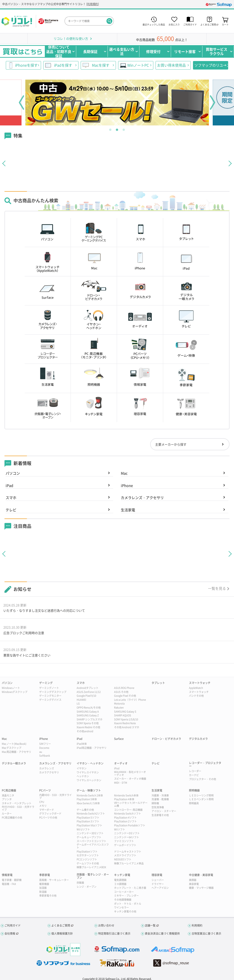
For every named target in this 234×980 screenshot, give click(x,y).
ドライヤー (158, 884)
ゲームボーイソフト (125, 845)
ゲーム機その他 (85, 810)
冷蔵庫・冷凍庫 (160, 795)
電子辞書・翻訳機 (12, 880)
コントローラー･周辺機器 (128, 810)
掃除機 (155, 803)
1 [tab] (110, 129)
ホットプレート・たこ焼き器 (130, 888)
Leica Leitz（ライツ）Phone (130, 700)
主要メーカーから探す (171, 444)
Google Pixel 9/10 (86, 696)
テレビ (11, 510)
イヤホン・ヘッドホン (90, 763)
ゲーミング (46, 683)
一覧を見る (217, 588)
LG (78, 704)
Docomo (44, 748)
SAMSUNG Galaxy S (125, 712)
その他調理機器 (123, 900)
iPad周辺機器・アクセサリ (92, 748)
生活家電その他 (160, 815)
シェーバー (158, 880)
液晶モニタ (8, 795)
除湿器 (43, 892)
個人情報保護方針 (62, 933)
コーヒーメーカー (124, 892)
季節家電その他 (48, 896)
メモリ (43, 806)
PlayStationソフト (87, 852)
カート (225, 24)
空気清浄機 (158, 807)
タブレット (158, 683)
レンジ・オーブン (87, 887)
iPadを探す (63, 65)
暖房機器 (44, 884)
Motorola (119, 704)
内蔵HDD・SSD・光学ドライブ (55, 796)
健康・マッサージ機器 (201, 888)
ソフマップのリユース (211, 65)
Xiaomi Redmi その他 (88, 727)
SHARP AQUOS (123, 715)
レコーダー (195, 771)
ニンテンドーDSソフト (127, 833)
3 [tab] (124, 129)
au (41, 752)
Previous (22, 102)
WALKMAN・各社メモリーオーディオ (130, 773)
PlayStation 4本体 (124, 799)
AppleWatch (196, 688)
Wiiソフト (120, 829)
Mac (124, 473)
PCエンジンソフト (87, 859)
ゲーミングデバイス (50, 700)
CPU (42, 802)
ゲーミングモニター (50, 696)
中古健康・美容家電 (201, 875)
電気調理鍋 (120, 880)
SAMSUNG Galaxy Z (88, 715)
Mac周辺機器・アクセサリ (16, 752)
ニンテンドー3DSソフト (90, 833)
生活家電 (128, 510)
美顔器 (193, 880)
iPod (117, 768)
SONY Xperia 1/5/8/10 (126, 719)
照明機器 (194, 790)
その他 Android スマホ (127, 727)
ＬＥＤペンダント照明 (201, 799)
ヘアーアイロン (160, 888)
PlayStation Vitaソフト (89, 825)
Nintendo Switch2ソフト (91, 814)
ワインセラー (121, 907)
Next (212, 102)
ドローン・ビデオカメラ (166, 739)
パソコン (13, 473)
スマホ (11, 497)
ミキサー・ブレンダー (126, 896)
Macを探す (101, 65)
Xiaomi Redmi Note (125, 723)
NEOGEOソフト (123, 859)
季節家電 (45, 875)
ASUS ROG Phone (124, 688)
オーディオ (121, 763)
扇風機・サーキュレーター (54, 880)
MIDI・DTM (121, 783)
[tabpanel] (117, 103)
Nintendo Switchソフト (128, 814)
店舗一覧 (150, 925)
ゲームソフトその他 (88, 863)
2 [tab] (117, 129)
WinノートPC (138, 65)
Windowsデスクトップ (15, 692)
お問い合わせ (106, 925)
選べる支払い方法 (122, 51)
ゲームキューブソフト (89, 837)
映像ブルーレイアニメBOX (91, 867)
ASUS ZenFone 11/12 (89, 692)
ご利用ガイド (190, 24)
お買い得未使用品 (171, 65)
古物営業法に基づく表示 (206, 933)
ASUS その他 (121, 692)
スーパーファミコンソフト (91, 841)
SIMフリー (45, 744)
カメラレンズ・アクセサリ (142, 497)
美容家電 (194, 884)
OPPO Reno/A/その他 (89, 708)
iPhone (127, 485)
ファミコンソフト (124, 841)
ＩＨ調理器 (120, 884)
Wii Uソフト (83, 829)
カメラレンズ (47, 768)
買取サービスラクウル (217, 51)
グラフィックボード (50, 814)
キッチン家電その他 (125, 911)
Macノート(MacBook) (14, 744)
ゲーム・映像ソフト (89, 790)
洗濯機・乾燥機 (160, 799)
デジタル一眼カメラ (14, 763)
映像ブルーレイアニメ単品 (129, 863)
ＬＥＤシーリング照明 (201, 795)
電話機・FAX (9, 884)
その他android (85, 731)
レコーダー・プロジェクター (205, 765)
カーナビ (194, 775)
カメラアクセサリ (49, 772)
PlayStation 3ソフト (88, 821)
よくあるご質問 (61, 925)
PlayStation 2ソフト (125, 821)
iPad (9, 485)
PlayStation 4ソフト (125, 818)
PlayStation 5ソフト (88, 818)
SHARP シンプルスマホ (90, 719)
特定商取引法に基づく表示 (114, 933)
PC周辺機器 (9, 790)
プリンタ (7, 799)
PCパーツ (45, 790)
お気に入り (174, 24)
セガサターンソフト (88, 855)
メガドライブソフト (125, 855)
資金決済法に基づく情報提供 (162, 933)
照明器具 (194, 803)
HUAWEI (81, 700)
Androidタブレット (88, 688)
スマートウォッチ (200, 683)
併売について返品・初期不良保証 (59, 51)
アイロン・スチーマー (164, 811)
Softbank (45, 756)
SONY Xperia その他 (88, 723)
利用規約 (93, 4)
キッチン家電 (122, 875)
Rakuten (119, 708)
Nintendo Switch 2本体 (90, 795)
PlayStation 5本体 (87, 799)
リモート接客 (185, 51)
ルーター (7, 814)
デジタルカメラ (198, 739)
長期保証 (90, 51)
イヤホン (82, 768)
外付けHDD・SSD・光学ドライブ (18, 808)
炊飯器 (80, 883)
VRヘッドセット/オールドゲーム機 (131, 804)
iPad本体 (82, 744)
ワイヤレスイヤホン (88, 772)
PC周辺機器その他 (12, 818)
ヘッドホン (83, 776)
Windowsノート (11, 688)
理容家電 (157, 875)
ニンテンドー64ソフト (127, 837)
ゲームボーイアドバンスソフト (93, 846)
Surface (119, 739)
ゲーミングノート (49, 688)
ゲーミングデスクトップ (53, 692)
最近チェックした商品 (154, 24)
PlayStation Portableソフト (130, 825)
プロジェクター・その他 (203, 779)
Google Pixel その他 (125, 696)
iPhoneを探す (26, 65)
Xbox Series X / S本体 (88, 803)
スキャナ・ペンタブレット (17, 803)
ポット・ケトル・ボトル (128, 904)
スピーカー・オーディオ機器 (130, 779)
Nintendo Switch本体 (126, 795)
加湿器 (43, 888)
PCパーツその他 (48, 818)
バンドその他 (196, 696)
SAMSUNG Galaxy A (88, 712)
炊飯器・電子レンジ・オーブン (93, 876)
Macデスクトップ (12, 748)
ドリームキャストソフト (128, 852)
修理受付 (153, 51)
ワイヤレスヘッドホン (89, 780)
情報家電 (7, 875)
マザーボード (47, 810)
